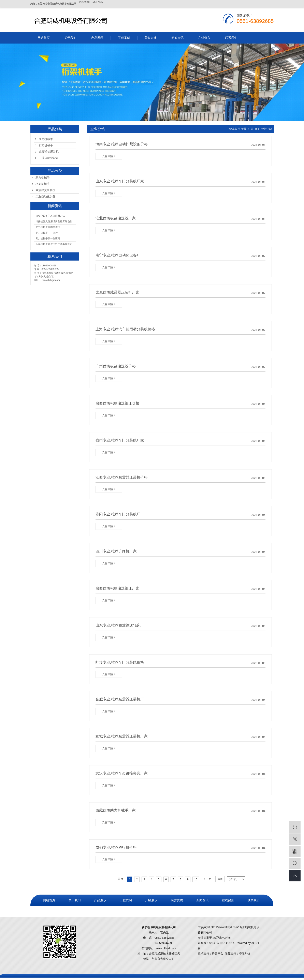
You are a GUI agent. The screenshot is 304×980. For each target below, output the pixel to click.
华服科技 (245, 953)
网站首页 (44, 38)
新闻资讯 (177, 38)
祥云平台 (218, 953)
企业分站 (266, 129)
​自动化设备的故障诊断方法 (50, 216)
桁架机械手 (46, 145)
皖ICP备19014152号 (222, 943)
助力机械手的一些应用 (48, 238)
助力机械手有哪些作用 (48, 227)
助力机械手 (46, 139)
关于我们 (70, 38)
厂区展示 (151, 900)
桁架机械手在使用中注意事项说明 (54, 244)
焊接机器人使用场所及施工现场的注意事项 (56, 221)
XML (100, 2)
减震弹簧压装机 (49, 152)
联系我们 (231, 38)
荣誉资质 (151, 38)
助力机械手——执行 (47, 233)
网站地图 (84, 2)
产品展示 (97, 38)
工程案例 (124, 38)
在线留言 (204, 38)
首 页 (254, 129)
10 (196, 879)
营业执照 (49, 911)
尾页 (220, 879)
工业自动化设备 (49, 158)
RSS (93, 2)
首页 (120, 879)
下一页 (207, 879)
